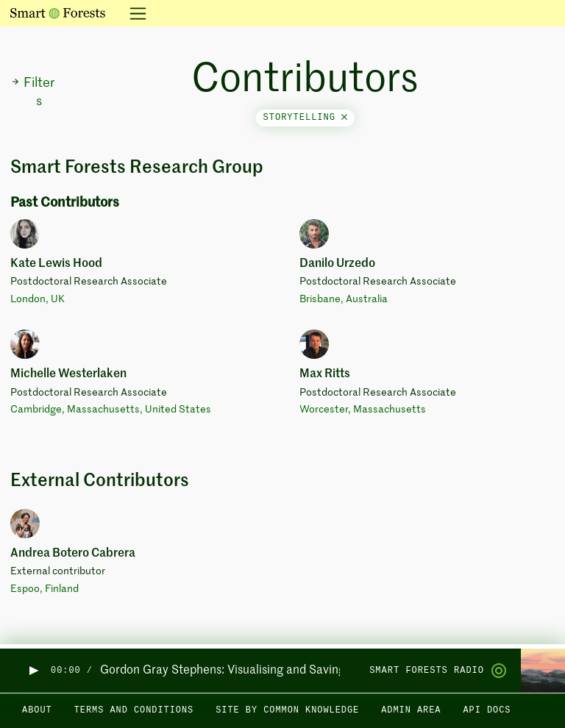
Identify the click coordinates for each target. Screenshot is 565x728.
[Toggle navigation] (134, 13)
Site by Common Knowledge (287, 710)
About (37, 710)
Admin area (411, 710)
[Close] (344, 118)
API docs (487, 710)
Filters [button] (33, 92)
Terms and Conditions (134, 710)
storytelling (306, 118)
